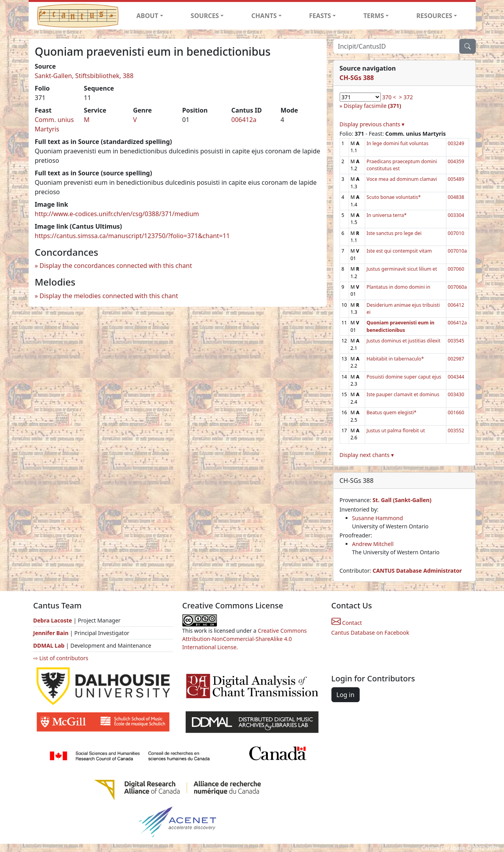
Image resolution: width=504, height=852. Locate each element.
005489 (456, 179)
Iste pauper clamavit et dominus (403, 394)
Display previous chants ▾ (372, 124)
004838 (456, 197)
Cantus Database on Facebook (370, 633)
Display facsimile (372, 106)
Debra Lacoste (53, 620)
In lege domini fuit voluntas (398, 143)
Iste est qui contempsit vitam (399, 251)
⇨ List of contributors (61, 658)
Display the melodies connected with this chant (109, 296)
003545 (456, 341)
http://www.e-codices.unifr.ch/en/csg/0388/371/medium (117, 214)
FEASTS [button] (320, 16)
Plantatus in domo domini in (398, 287)
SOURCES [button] (205, 16)
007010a (458, 251)
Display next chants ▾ (367, 455)
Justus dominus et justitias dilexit (404, 341)
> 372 (406, 97)
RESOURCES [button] (435, 16)
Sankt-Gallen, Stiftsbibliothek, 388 (84, 76)
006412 (456, 305)
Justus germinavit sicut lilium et (402, 269)
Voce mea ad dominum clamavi (402, 179)
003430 (456, 394)
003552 (456, 431)
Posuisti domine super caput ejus (404, 377)
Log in (346, 695)
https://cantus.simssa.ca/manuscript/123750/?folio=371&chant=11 (133, 236)
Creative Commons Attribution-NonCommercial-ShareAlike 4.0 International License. (245, 639)
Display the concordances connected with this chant (116, 266)
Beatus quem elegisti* (392, 412)
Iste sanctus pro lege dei (394, 233)
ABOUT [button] (147, 16)
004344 (456, 377)
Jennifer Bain (52, 633)
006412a (244, 120)
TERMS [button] (374, 16)
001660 (456, 412)
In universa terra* (387, 215)
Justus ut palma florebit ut (396, 431)
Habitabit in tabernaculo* (395, 359)
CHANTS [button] (264, 16)
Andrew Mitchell (373, 544)
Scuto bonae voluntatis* (394, 197)
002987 (456, 359)
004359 (456, 161)
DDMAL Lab (49, 645)
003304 (456, 215)
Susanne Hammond (378, 518)
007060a (458, 287)
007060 (456, 269)
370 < (389, 97)
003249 (456, 143)
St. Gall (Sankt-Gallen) (402, 500)
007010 (456, 233)
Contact (347, 623)
